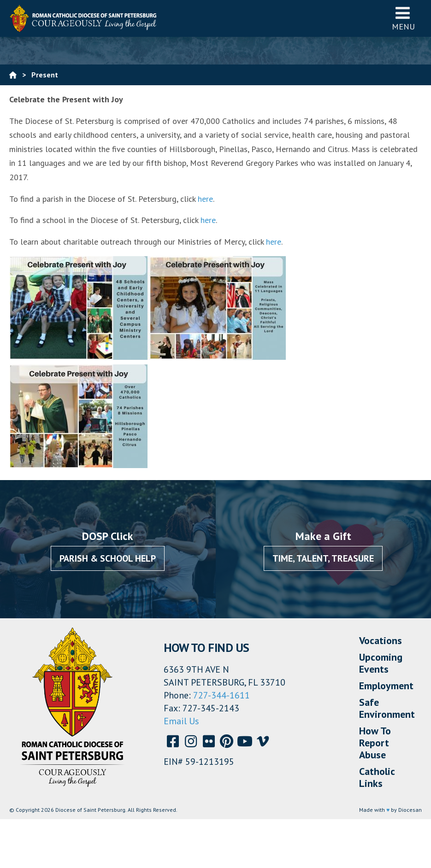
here (205, 199)
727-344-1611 (221, 695)
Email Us (181, 721)
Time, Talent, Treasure (323, 558)
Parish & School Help (108, 558)
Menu (403, 18)
